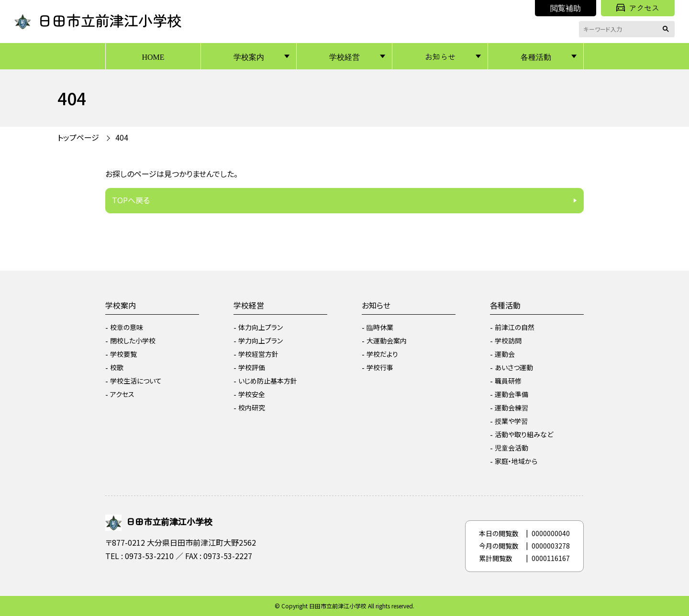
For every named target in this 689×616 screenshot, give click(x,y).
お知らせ (440, 56)
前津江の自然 (515, 327)
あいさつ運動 (514, 367)
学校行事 (380, 367)
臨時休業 (380, 327)
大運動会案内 (387, 341)
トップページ (78, 137)
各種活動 (536, 56)
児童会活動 (511, 448)
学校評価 (252, 367)
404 (122, 137)
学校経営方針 (258, 354)
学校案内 (249, 56)
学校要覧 (123, 354)
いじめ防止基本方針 (268, 381)
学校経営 (344, 56)
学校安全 (252, 394)
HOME (153, 56)
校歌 (117, 367)
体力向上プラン (261, 327)
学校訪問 (508, 341)
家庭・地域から (516, 461)
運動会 (505, 354)
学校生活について (136, 381)
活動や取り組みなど (524, 434)
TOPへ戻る (131, 200)
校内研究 (252, 407)
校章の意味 (127, 327)
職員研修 (508, 381)
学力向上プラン (261, 341)
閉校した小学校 (133, 341)
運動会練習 (511, 407)
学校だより (382, 354)
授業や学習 (511, 421)
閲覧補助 (566, 8)
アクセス (638, 8)
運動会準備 (511, 394)
